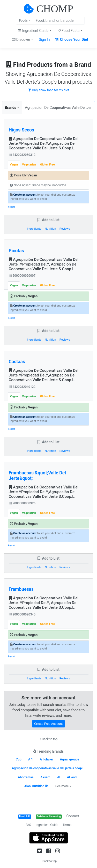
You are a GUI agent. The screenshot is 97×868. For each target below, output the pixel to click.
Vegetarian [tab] (29, 165)
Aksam (45, 777)
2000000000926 (22, 503)
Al (59, 777)
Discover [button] (21, 39)
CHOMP (55, 9)
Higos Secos (21, 130)
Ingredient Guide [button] (33, 31)
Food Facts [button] (69, 31)
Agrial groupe (70, 759)
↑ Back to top (48, 739)
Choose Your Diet (72, 39)
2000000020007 (22, 276)
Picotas (16, 251)
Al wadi (72, 777)
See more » (63, 786)
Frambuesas (21, 589)
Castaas (17, 362)
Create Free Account (48, 724)
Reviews (65, 229)
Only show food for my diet (49, 90)
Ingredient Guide (47, 825)
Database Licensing (49, 816)
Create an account (25, 195)
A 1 (31, 759)
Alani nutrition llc (36, 786)
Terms (67, 825)
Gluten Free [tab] (47, 165)
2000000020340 (22, 614)
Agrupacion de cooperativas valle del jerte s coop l (48, 768)
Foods (23, 21)
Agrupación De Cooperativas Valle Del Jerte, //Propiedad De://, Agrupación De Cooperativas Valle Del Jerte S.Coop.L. (44, 264)
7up (19, 759)
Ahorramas (26, 777)
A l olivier (47, 759)
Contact (73, 816)
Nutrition (50, 229)
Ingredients (34, 229)
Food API (25, 816)
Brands (11, 108)
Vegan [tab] (14, 165)
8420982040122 (22, 387)
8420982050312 (22, 155)
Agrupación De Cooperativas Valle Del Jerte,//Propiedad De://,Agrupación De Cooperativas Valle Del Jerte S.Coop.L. (44, 143)
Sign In (44, 39)
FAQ (28, 825)
